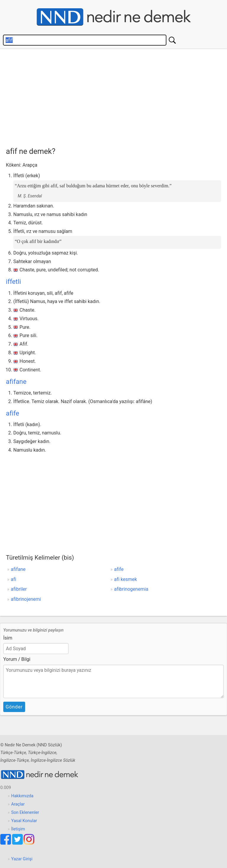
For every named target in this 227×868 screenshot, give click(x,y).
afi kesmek (125, 579)
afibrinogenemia (131, 589)
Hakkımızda (22, 796)
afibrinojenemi (26, 599)
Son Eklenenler (25, 813)
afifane (16, 381)
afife (13, 413)
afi (14, 579)
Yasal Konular (24, 821)
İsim (8, 638)
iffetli (13, 281)
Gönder (14, 707)
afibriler (19, 589)
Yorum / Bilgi (17, 659)
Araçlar (18, 804)
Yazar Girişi (22, 859)
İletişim (18, 829)
